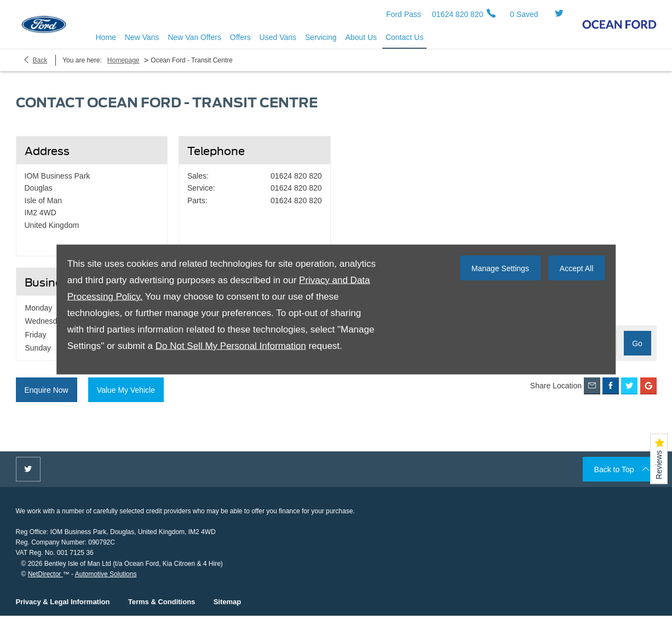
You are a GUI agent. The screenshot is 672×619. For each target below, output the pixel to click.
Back (40, 67)
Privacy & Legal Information (63, 602)
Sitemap (228, 602)
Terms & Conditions (162, 602)
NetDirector (45, 574)
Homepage (124, 67)
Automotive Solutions (106, 574)
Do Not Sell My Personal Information (231, 346)
